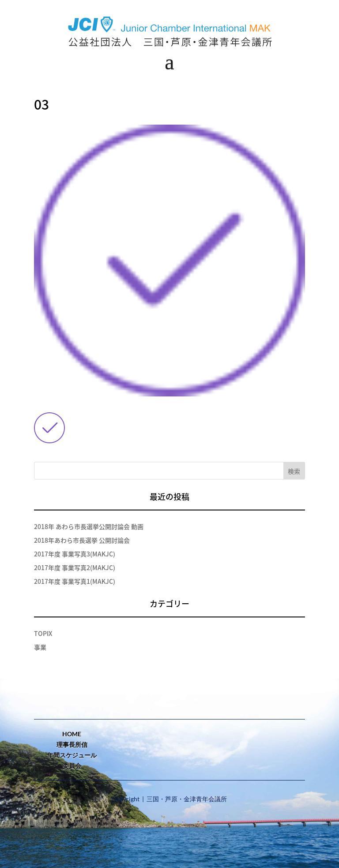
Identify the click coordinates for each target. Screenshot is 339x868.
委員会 (72, 766)
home (72, 734)
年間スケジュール (72, 755)
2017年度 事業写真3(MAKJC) (75, 554)
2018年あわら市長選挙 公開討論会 (82, 540)
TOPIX (43, 633)
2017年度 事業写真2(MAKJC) (75, 567)
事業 (40, 647)
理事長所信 (72, 744)
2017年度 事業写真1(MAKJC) (75, 581)
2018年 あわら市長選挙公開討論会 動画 (89, 526)
